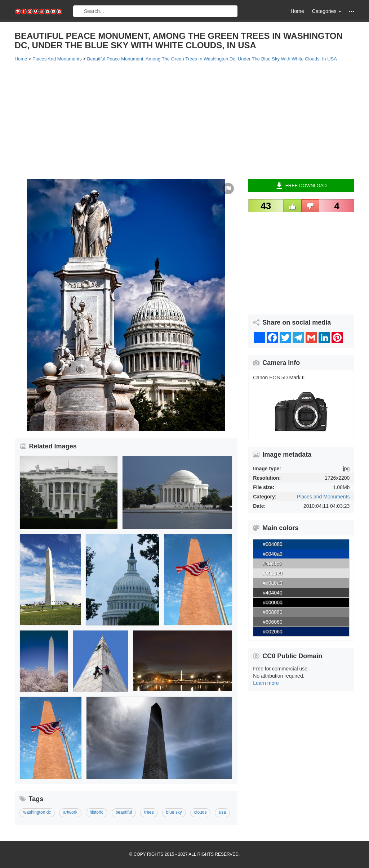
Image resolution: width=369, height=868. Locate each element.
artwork (70, 812)
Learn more (266, 683)
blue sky (174, 812)
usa (222, 812)
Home (297, 11)
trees (149, 812)
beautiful (124, 812)
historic (97, 812)
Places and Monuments (323, 497)
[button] (352, 11)
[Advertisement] (185, 120)
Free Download (301, 186)
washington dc (37, 812)
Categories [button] (327, 11)
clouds (201, 812)
